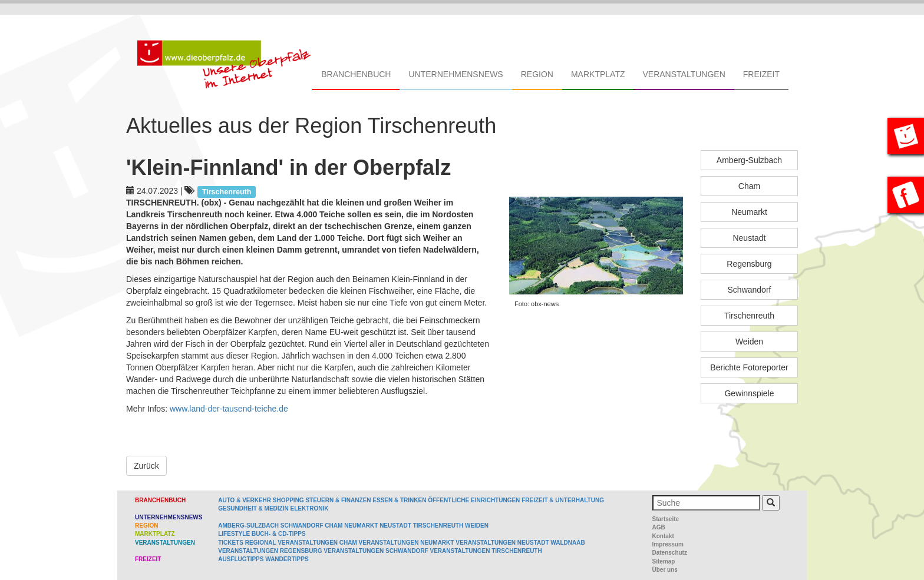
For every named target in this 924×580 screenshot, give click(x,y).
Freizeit (761, 74)
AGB (659, 527)
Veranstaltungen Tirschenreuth (486, 551)
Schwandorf (750, 290)
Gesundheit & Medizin (253, 508)
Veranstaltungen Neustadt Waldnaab (520, 543)
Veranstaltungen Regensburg (270, 551)
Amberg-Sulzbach (749, 160)
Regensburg (749, 264)
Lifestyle (234, 534)
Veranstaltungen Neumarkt (407, 543)
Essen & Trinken (399, 500)
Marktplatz (598, 74)
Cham (749, 186)
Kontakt (663, 536)
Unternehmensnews (456, 74)
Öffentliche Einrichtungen (474, 500)
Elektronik (309, 508)
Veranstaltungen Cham (317, 543)
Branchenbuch (356, 74)
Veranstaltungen (684, 74)
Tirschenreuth (749, 316)
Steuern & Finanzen (338, 500)
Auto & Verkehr (245, 500)
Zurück (146, 466)
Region (537, 74)
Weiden (749, 342)
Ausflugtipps (241, 559)
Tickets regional (247, 543)
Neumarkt (749, 212)
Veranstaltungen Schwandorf (376, 551)
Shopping (288, 500)
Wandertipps (287, 559)
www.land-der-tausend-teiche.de (229, 409)
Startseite (666, 519)
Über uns (665, 570)
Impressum (668, 544)
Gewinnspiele (749, 393)
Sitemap (664, 561)
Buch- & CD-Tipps (279, 534)
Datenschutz (670, 553)
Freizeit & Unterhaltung (563, 500)
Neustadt (749, 238)
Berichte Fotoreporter (749, 367)
